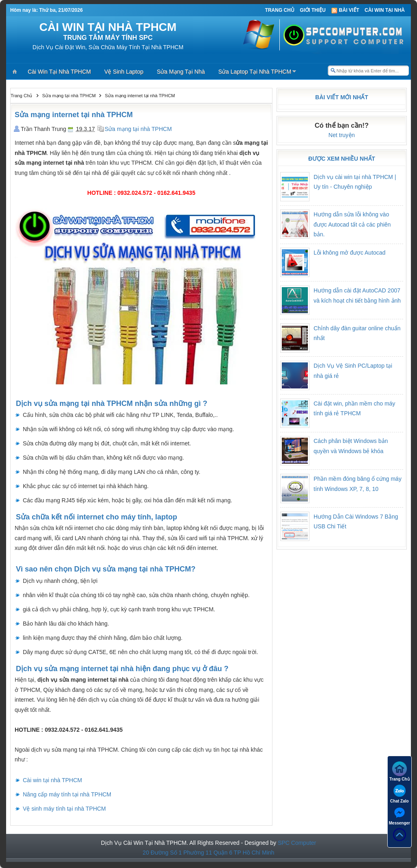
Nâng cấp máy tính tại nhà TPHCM (67, 794)
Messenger (399, 815)
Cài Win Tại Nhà (385, 10)
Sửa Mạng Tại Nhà (181, 72)
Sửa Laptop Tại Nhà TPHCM (255, 72)
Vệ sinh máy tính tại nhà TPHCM (64, 809)
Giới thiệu (313, 10)
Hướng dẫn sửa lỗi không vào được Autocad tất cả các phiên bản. (352, 224)
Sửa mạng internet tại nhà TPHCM (74, 115)
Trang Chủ (280, 10)
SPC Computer (297, 843)
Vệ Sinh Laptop (124, 72)
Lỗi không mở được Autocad (350, 253)
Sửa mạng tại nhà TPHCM (138, 129)
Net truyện (342, 135)
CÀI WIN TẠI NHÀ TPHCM (108, 27)
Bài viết (345, 10)
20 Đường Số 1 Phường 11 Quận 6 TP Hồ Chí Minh (208, 853)
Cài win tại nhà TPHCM (52, 780)
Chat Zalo (399, 793)
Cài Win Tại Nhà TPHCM (59, 72)
